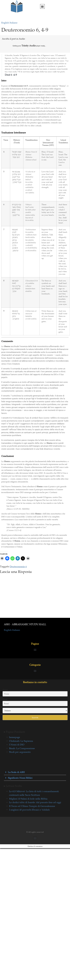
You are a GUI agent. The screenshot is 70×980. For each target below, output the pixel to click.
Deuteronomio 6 (18, 567)
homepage (15, 737)
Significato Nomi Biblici (20, 778)
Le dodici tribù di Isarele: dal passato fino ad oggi (35, 802)
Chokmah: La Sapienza (21, 741)
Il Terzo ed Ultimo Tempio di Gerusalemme (32, 806)
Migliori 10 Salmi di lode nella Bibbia (28, 799)
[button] (42, 6)
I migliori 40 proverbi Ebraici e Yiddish (29, 810)
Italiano (14, 23)
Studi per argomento (20, 752)
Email (5, 699)
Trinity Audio (29, 46)
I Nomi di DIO (17, 745)
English (5, 23)
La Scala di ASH (16, 772)
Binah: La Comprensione (22, 748)
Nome (5, 690)
